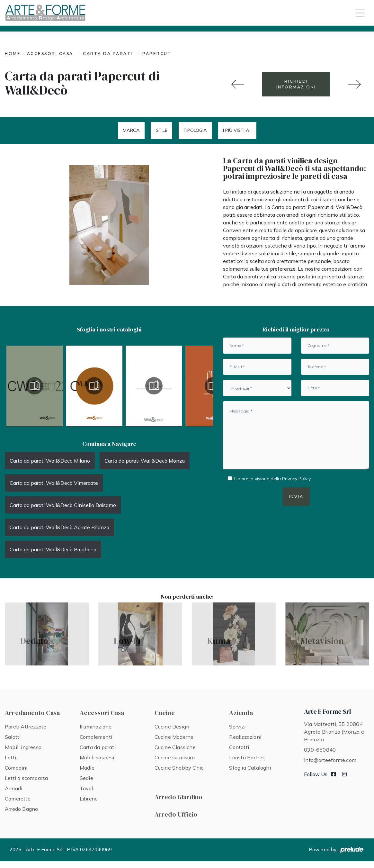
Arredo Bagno (21, 809)
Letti (10, 757)
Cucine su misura (175, 757)
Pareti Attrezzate (26, 727)
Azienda (241, 713)
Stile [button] (162, 130)
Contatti (239, 747)
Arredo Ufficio (176, 814)
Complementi (96, 737)
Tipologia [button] (195, 130)
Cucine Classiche (175, 747)
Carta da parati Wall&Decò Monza (145, 461)
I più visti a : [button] (237, 130)
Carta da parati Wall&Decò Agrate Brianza (59, 527)
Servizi (237, 727)
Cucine (165, 713)
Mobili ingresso (23, 747)
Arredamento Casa (32, 713)
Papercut (157, 54)
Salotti (13, 737)
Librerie (89, 799)
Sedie (86, 778)
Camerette (18, 799)
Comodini (16, 768)
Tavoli (87, 788)
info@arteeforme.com (330, 760)
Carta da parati (108, 54)
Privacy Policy (296, 479)
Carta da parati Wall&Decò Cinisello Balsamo (63, 505)
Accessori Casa (50, 54)
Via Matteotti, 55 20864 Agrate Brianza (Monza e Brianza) (334, 732)
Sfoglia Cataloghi (250, 768)
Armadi (13, 788)
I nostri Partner (247, 757)
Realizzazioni (245, 737)
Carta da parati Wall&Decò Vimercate (54, 483)
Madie (87, 768)
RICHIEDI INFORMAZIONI (296, 84)
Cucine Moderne (174, 737)
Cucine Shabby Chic (179, 768)
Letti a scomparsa (26, 778)
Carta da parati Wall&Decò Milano (50, 461)
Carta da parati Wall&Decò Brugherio (53, 549)
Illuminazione (96, 727)
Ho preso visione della (272, 479)
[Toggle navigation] (360, 13)
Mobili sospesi (97, 757)
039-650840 (320, 750)
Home (13, 54)
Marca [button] (131, 130)
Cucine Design (172, 727)
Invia (296, 497)
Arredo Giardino (179, 797)
